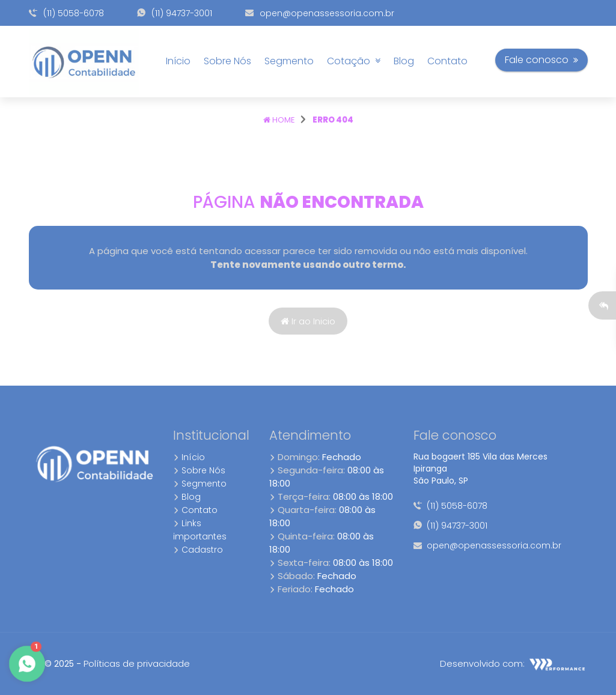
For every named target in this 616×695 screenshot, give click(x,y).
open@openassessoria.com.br (320, 13)
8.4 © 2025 (51, 664)
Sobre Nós (227, 61)
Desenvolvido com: (514, 663)
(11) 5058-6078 (66, 13)
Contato (447, 61)
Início (178, 61)
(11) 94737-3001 (175, 13)
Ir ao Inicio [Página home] (308, 321)
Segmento (289, 61)
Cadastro (198, 550)
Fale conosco (541, 60)
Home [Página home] (279, 120)
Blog (404, 61)
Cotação (354, 61)
